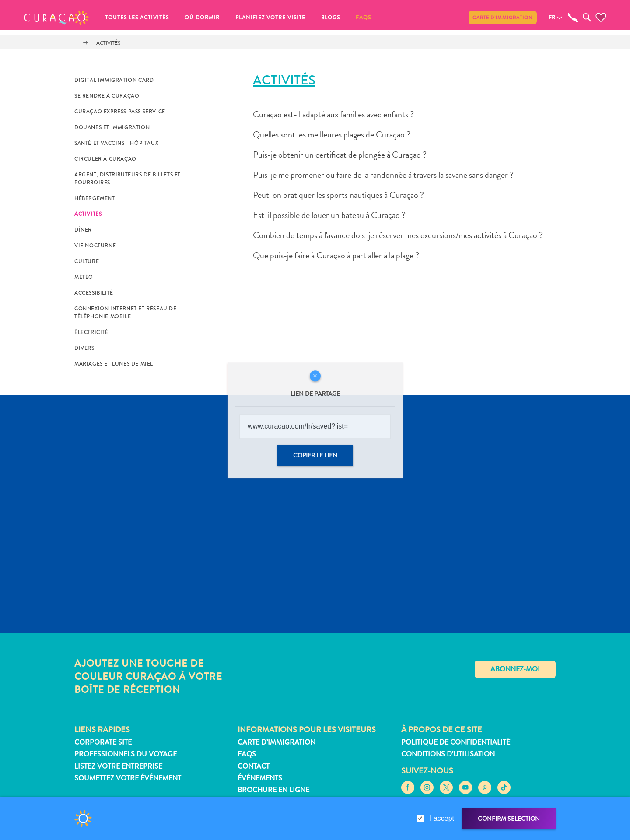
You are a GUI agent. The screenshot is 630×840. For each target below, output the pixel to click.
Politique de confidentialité (456, 742)
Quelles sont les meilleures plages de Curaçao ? (332, 134)
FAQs (363, 18)
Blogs (331, 18)
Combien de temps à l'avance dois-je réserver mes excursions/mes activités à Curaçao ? (398, 235)
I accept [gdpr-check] (442, 818)
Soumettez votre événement (128, 778)
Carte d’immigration (503, 18)
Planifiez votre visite (270, 18)
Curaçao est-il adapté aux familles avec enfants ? (333, 114)
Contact (254, 766)
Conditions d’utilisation (448, 754)
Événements (260, 778)
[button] (56, 18)
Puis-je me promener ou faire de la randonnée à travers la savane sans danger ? (383, 175)
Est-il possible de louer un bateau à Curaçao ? (329, 215)
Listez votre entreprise (118, 766)
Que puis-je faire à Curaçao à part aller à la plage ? (336, 255)
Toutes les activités (137, 18)
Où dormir (202, 18)
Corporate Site (103, 742)
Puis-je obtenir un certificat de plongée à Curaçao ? (340, 155)
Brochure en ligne (273, 790)
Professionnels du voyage (126, 754)
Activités (108, 43)
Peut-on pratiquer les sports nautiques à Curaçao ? (338, 195)
